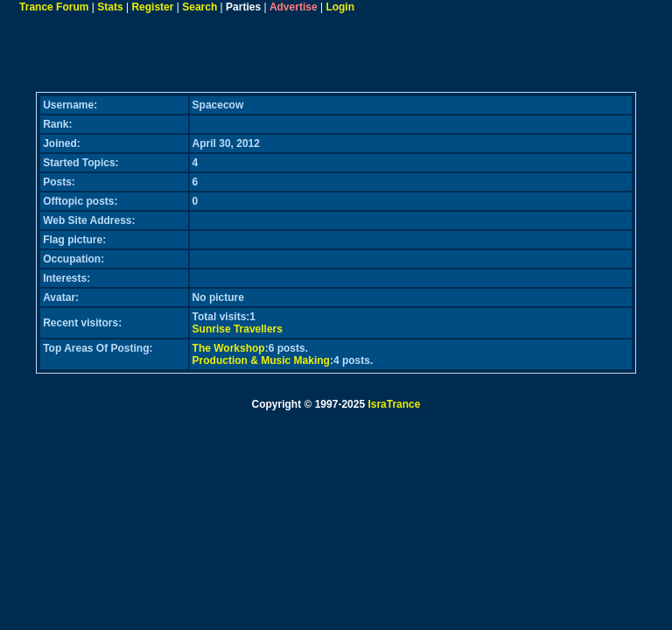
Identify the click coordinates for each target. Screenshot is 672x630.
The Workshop (229, 348)
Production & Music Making (261, 360)
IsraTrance (394, 404)
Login (340, 7)
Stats (110, 7)
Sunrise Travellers (238, 329)
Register (152, 7)
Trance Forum (54, 7)
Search (199, 7)
